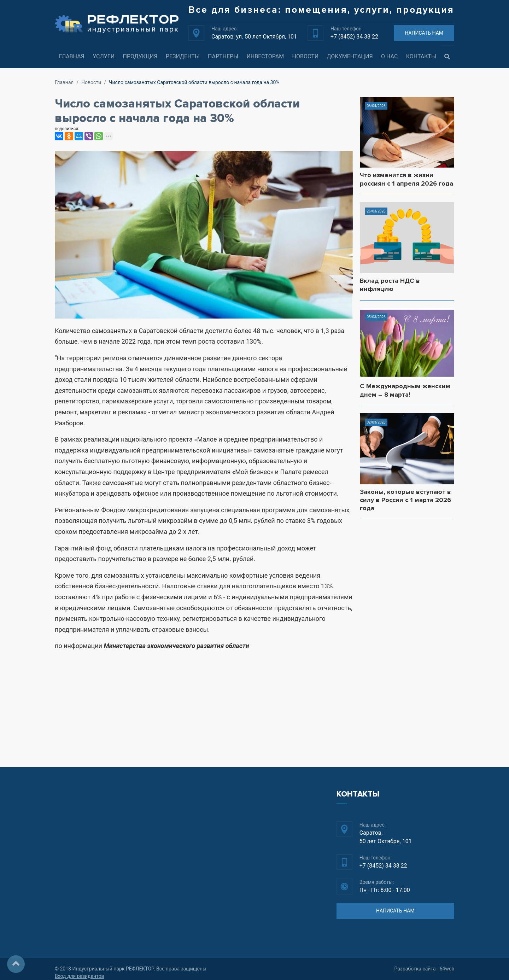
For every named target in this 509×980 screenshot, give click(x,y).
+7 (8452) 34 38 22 (354, 37)
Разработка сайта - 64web (424, 969)
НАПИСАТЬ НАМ (424, 33)
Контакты (421, 56)
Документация (350, 56)
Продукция (140, 56)
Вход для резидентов (80, 976)
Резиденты (183, 56)
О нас (389, 56)
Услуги (104, 56)
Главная (72, 56)
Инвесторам (265, 56)
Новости (306, 56)
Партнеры (223, 56)
